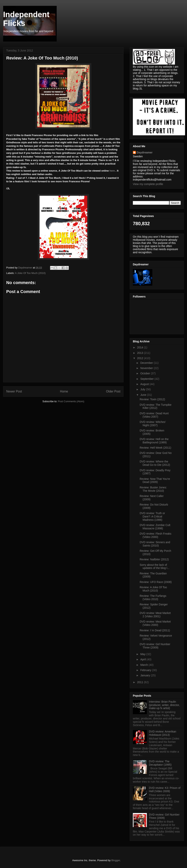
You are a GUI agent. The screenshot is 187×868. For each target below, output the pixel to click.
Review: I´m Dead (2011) (155, 630)
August (145, 384)
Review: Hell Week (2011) (155, 448)
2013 (141, 353)
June (144, 395)
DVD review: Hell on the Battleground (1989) (154, 441)
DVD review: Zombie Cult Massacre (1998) (155, 527)
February (146, 670)
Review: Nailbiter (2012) (154, 559)
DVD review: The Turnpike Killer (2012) (156, 406)
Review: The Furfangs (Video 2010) (153, 597)
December (147, 363)
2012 (141, 358)
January (146, 675)
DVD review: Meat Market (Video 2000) (155, 623)
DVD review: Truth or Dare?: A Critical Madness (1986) (152, 516)
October (146, 373)
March (144, 665)
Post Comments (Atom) (71, 401)
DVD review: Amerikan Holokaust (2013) (163, 733)
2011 (141, 682)
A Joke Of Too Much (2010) (30, 273)
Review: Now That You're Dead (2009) (155, 481)
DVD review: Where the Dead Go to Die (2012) (155, 463)
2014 (141, 347)
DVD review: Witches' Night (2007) (153, 424)
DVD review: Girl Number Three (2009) (155, 646)
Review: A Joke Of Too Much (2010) (153, 589)
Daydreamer (145, 152)
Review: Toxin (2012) (152, 399)
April (143, 659)
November (147, 368)
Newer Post (14, 391)
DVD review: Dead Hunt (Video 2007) (154, 415)
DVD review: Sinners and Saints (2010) (155, 544)
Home (64, 391)
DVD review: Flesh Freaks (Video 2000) (156, 535)
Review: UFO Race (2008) (156, 582)
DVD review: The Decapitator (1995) (160, 763)
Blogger (116, 860)
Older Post (113, 391)
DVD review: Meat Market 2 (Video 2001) (155, 615)
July (143, 389)
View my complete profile (148, 184)
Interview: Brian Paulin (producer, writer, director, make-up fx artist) (164, 705)
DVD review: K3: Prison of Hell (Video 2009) (165, 790)
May (143, 654)
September (147, 379)
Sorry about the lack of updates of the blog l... (155, 566)
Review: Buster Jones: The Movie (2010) (153, 489)
